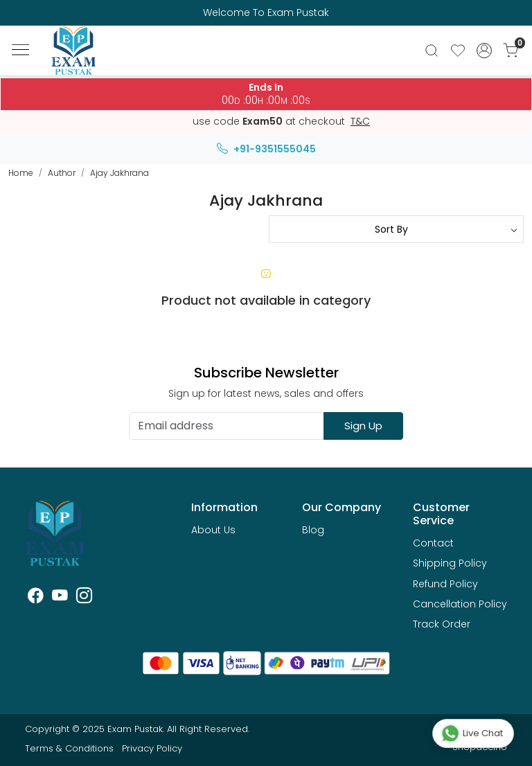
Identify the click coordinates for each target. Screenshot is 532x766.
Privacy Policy (152, 748)
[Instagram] (84, 598)
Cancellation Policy (460, 604)
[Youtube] (60, 598)
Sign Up (363, 426)
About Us (213, 530)
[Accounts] (484, 51)
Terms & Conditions (69, 748)
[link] (432, 51)
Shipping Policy (450, 563)
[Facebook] (36, 598)
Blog (313, 530)
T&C (360, 122)
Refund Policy (445, 584)
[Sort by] (396, 229)
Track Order (442, 624)
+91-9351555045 (266, 149)
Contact (433, 543)
